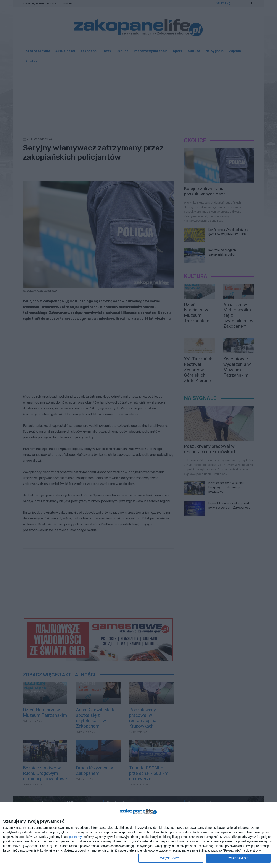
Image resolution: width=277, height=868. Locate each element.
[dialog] (138, 835)
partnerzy (75, 837)
